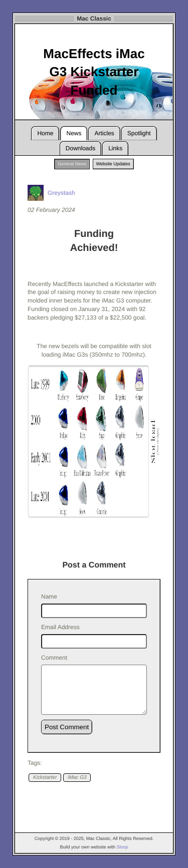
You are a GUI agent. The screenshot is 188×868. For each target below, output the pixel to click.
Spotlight (139, 133)
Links (115, 148)
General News (72, 164)
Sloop (123, 847)
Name (49, 597)
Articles (104, 133)
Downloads (80, 148)
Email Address (60, 627)
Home (45, 133)
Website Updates (113, 164)
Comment (54, 658)
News (74, 133)
